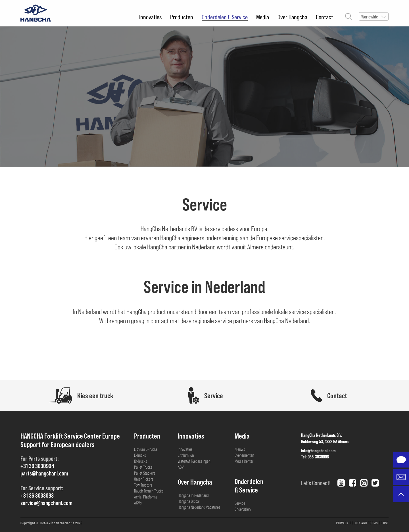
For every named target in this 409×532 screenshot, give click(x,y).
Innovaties (150, 17)
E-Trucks (140, 455)
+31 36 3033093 (37, 495)
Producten (182, 17)
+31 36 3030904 (37, 466)
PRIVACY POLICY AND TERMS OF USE (362, 523)
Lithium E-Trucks (146, 449)
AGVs (138, 503)
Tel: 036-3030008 (315, 457)
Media (263, 17)
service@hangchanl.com (46, 503)
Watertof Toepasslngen (194, 461)
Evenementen (244, 455)
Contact (325, 17)
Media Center (244, 461)
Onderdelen (243, 509)
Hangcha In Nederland (193, 495)
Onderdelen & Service (225, 17)
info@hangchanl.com (318, 450)
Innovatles (185, 449)
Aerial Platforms (146, 497)
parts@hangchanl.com (44, 473)
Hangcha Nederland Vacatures (199, 507)
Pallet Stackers (145, 473)
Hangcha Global (189, 501)
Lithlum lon (186, 455)
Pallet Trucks (143, 467)
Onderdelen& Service (249, 485)
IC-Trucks (141, 461)
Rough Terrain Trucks (149, 491)
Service (240, 503)
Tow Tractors (143, 485)
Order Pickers (144, 479)
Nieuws (240, 449)
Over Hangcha (292, 17)
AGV (181, 467)
